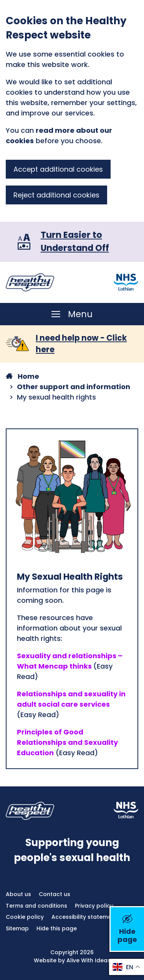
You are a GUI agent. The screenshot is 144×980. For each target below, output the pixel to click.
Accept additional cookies (58, 169)
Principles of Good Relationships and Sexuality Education (67, 742)
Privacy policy (94, 906)
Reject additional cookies (56, 195)
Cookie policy (25, 917)
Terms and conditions (36, 906)
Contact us (55, 894)
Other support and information (74, 387)
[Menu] (72, 314)
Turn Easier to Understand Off (75, 241)
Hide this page (57, 928)
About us (18, 894)
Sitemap (17, 928)
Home (22, 376)
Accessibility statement (84, 917)
